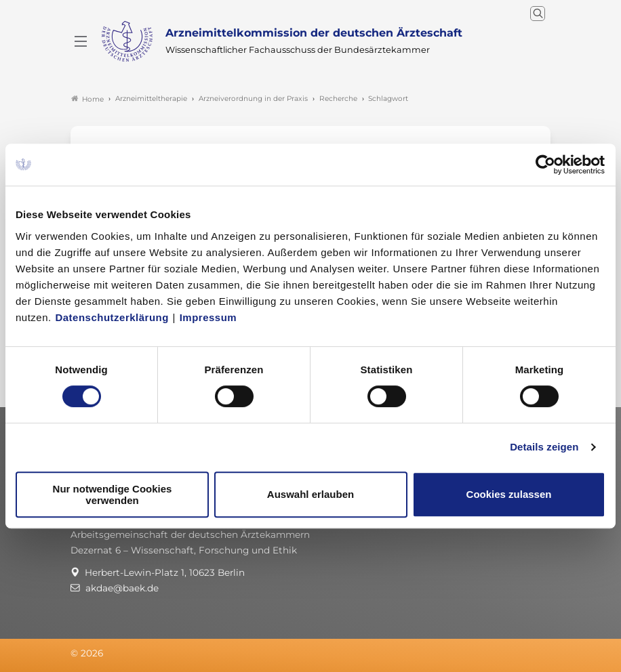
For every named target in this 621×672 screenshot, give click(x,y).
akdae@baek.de (122, 588)
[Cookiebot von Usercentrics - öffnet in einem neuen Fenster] (546, 165)
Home (87, 99)
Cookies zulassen (509, 494)
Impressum (208, 317)
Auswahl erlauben (310, 494)
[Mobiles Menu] (81, 41)
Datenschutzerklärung (112, 317)
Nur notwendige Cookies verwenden (113, 495)
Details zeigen (544, 447)
